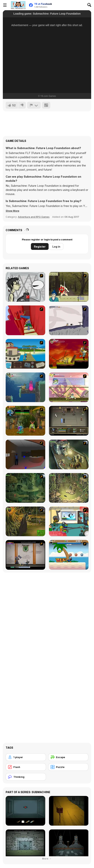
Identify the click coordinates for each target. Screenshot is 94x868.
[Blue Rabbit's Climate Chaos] (25, 354)
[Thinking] (26, 777)
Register (40, 247)
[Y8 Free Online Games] (18, 5)
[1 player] (26, 757)
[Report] (34, 105)
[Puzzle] (68, 767)
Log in (56, 247)
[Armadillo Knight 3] (69, 387)
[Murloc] (25, 421)
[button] (12, 211)
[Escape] (68, 757)
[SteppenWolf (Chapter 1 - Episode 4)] (25, 521)
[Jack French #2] (25, 454)
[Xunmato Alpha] (25, 555)
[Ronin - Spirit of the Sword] (69, 287)
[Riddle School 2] (69, 521)
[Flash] (26, 767)
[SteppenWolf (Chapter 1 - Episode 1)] (69, 454)
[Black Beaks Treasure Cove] (69, 555)
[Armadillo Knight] (69, 354)
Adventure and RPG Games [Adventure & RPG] (34, 217)
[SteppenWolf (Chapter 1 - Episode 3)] (69, 488)
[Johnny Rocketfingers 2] (25, 287)
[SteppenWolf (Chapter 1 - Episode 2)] (25, 488)
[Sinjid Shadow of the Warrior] (69, 421)
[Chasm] (25, 320)
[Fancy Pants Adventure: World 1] (69, 320)
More (47, 859)
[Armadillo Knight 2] (25, 387)
